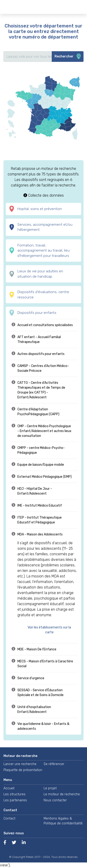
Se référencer (54, 764)
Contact (9, 818)
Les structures (14, 794)
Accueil (9, 788)
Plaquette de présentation (23, 770)
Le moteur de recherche (62, 794)
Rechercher (68, 57)
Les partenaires (15, 800)
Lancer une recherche (20, 764)
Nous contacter (55, 800)
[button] (52, 630)
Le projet (50, 788)
